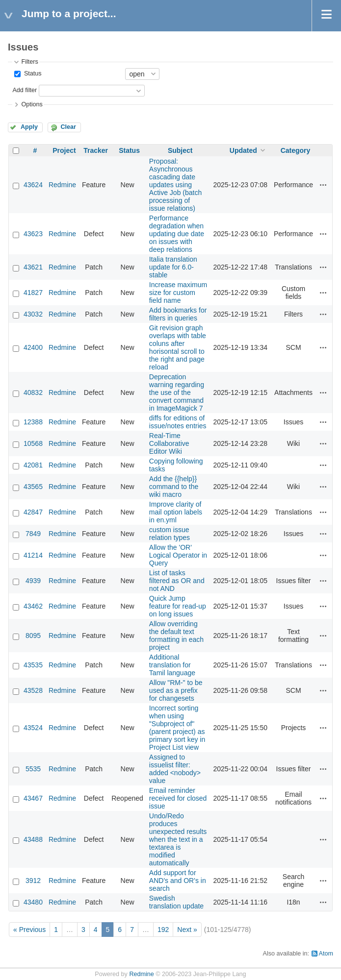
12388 (33, 422)
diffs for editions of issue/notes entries (178, 422)
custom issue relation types (170, 534)
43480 (33, 902)
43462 (33, 606)
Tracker (96, 150)
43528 (33, 690)
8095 (33, 636)
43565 (33, 487)
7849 (33, 534)
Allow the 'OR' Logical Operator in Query (178, 555)
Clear (68, 127)
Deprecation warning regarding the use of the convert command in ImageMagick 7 (177, 392)
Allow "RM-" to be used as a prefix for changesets (176, 690)
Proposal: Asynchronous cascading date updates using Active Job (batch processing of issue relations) (175, 185)
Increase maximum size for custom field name (178, 293)
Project (64, 150)
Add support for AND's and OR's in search (178, 881)
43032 (33, 314)
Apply (29, 127)
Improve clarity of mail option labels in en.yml (176, 512)
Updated (243, 150)
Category (296, 150)
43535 (33, 665)
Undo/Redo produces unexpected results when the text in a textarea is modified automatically (178, 839)
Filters (29, 62)
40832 (33, 392)
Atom (326, 954)
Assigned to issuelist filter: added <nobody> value (175, 769)
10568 (33, 443)
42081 (33, 465)
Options (32, 104)
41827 (33, 293)
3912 (33, 881)
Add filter (25, 90)
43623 (33, 234)
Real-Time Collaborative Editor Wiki (169, 443)
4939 (33, 581)
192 (163, 930)
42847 (33, 512)
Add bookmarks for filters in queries (178, 314)
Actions (323, 185)
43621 (33, 267)
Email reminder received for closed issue (178, 798)
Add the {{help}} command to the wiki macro (174, 487)
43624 (33, 185)
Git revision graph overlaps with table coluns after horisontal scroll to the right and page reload (178, 347)
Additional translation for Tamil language (172, 665)
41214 (33, 555)
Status (32, 73)
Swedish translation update (176, 902)
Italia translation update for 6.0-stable (173, 267)
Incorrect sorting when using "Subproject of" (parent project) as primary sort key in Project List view (177, 728)
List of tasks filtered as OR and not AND (177, 581)
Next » (187, 930)
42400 (33, 347)
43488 (33, 839)
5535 (33, 769)
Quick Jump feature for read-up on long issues (178, 606)
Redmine (62, 185)
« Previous (29, 930)
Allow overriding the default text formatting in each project (176, 636)
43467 (33, 798)
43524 (33, 728)
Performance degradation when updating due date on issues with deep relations (177, 234)
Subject (180, 150)
